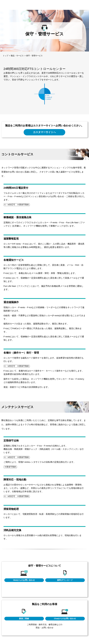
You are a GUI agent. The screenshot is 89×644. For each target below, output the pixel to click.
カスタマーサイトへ (44, 132)
